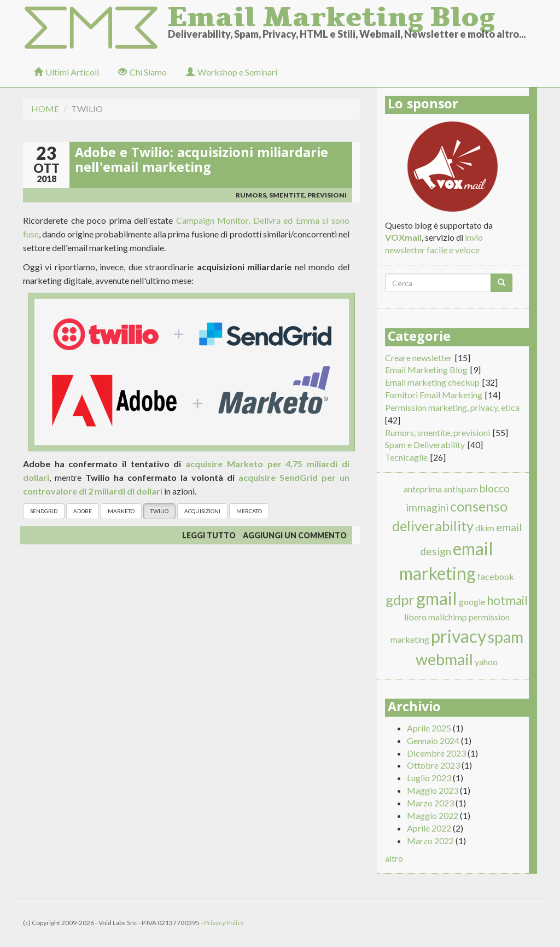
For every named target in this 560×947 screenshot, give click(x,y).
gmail (437, 598)
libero (415, 617)
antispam (461, 489)
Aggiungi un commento (295, 535)
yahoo (486, 662)
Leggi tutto (209, 535)
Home (45, 109)
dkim (485, 528)
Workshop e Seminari (232, 72)
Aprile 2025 (429, 728)
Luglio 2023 (429, 778)
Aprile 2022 (429, 828)
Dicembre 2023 (436, 753)
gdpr (400, 600)
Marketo (121, 511)
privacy (459, 636)
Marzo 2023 (430, 803)
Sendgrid (44, 511)
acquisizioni (202, 511)
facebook (496, 576)
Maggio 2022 (433, 815)
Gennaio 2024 (433, 740)
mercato (249, 511)
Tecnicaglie (406, 457)
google (472, 602)
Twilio (159, 511)
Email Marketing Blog (331, 14)
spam (506, 637)
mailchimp (448, 617)
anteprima (423, 489)
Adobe (83, 511)
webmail (444, 659)
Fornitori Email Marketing (434, 395)
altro (394, 858)
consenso (479, 506)
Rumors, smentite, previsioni (291, 195)
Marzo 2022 (430, 841)
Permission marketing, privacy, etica (452, 407)
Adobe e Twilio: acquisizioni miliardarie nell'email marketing (202, 162)
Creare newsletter (419, 358)
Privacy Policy (224, 923)
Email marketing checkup (432, 382)
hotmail (507, 600)
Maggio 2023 (433, 790)
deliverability (433, 526)
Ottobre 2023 (433, 765)
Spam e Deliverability (425, 445)
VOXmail (403, 237)
